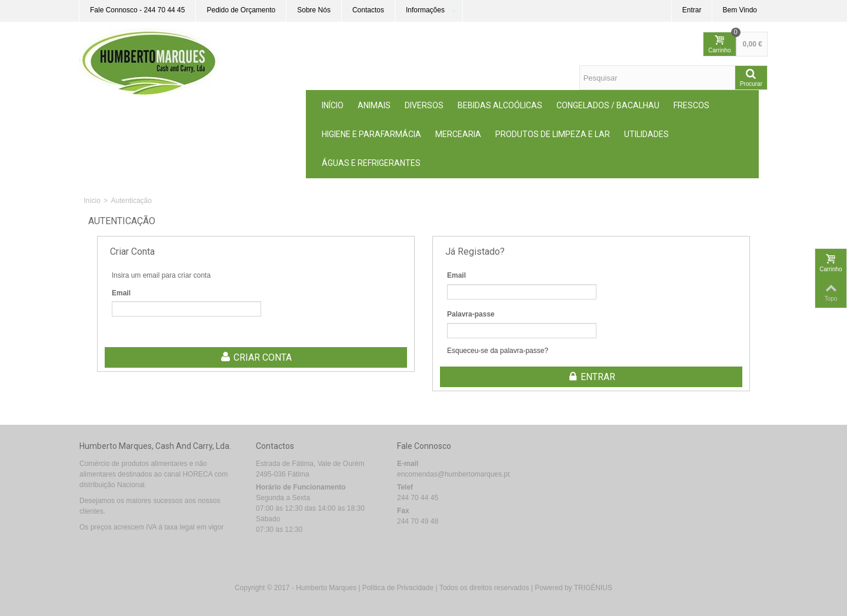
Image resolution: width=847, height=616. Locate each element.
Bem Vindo (740, 10)
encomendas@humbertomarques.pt (453, 474)
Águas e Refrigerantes (371, 163)
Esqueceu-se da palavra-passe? (498, 351)
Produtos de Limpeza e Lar (553, 134)
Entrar (692, 10)
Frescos (691, 105)
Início (333, 105)
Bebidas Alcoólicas (500, 105)
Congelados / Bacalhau (608, 105)
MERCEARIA (458, 134)
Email (121, 293)
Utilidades (646, 134)
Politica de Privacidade (398, 588)
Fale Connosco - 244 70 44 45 (137, 10)
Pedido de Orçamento (241, 10)
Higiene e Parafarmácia (371, 134)
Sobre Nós (314, 10)
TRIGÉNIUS (593, 588)
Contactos (368, 10)
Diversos (424, 105)
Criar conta (256, 357)
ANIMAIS (374, 105)
